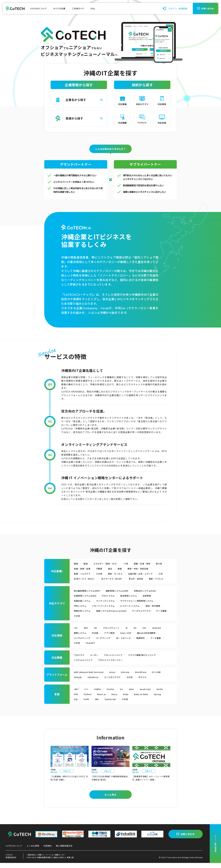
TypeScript (113, 704)
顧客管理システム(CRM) (123, 596)
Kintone (130, 677)
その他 (102, 574)
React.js (103, 699)
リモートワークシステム (107, 611)
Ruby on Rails (146, 699)
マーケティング (106, 643)
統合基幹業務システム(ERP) (89, 596)
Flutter (114, 694)
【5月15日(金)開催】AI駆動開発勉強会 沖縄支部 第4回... (110, 783)
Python (89, 699)
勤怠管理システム (135, 601)
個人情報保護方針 (64, 851)
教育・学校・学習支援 (156, 569)
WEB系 (98, 638)
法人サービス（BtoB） (127, 579)
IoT (76, 633)
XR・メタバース (129, 643)
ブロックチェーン (114, 633)
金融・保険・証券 (96, 569)
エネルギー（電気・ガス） (109, 563)
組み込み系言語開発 (154, 638)
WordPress (147, 677)
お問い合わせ (188, 839)
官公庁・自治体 (154, 579)
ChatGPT (109, 648)
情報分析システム (106, 616)
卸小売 (77, 569)
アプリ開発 (113, 638)
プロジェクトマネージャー (115, 665)
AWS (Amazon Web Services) (91, 677)
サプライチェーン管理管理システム (144, 606)
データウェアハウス (84, 621)
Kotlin (165, 694)
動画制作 (148, 643)
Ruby (129, 699)
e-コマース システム (136, 611)
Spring (163, 699)
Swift (87, 704)
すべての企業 (59, 8)
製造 (87, 563)
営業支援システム (83, 606)
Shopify (78, 682)
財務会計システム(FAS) (154, 596)
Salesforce (95, 682)
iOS (150, 633)
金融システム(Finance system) (139, 616)
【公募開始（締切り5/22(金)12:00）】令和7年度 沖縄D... (69, 783)
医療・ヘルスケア (83, 574)
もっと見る (111, 800)
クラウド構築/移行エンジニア (149, 660)
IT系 (131, 563)
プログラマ (80, 660)
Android (163, 633)
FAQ (93, 8)
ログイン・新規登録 (178, 8)
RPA (87, 633)
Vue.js (117, 699)
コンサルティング (83, 643)
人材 (76, 579)
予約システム (81, 611)
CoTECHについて (38, 8)
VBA (99, 704)
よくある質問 (33, 851)
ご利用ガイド (78, 8)
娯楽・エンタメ (120, 574)
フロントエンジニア (117, 660)
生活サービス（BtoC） (97, 579)
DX (140, 633)
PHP (76, 699)
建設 (76, 563)
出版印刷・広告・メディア (147, 574)
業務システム (81, 638)
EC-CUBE (164, 677)
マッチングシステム (109, 606)
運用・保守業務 (82, 616)
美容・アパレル (82, 584)
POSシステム (113, 601)
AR (97, 633)
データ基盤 (107, 621)
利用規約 (48, 851)
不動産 (115, 569)
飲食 (137, 569)
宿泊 (126, 569)
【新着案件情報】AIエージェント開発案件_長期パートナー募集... (151, 783)
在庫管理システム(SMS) (87, 601)
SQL (76, 704)
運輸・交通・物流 (149, 563)
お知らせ (67, 776)
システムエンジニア (84, 665)
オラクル (149, 682)
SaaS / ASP (131, 638)
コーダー (96, 660)
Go (125, 694)
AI (131, 633)
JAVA (135, 694)
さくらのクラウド (116, 682)
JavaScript (150, 694)
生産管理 (155, 601)
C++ (87, 694)
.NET (77, 694)
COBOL (100, 694)
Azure (116, 677)
